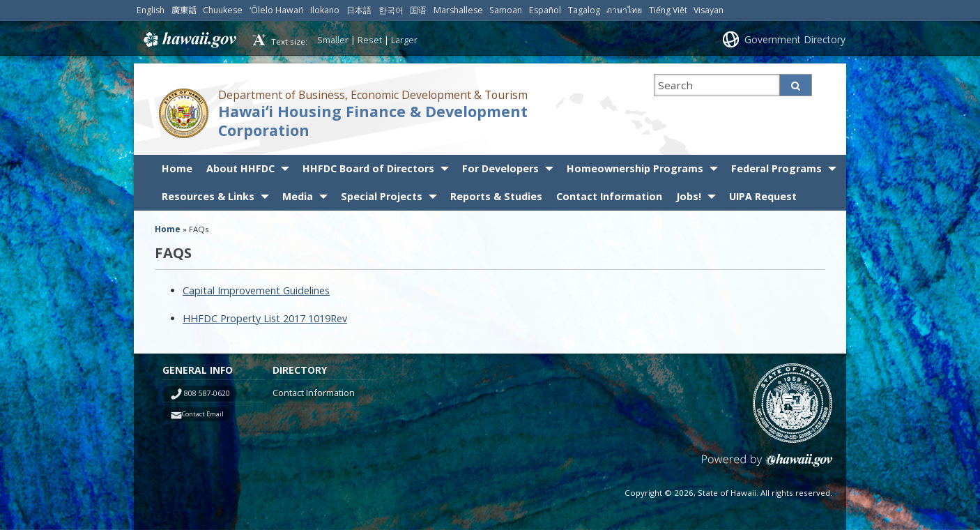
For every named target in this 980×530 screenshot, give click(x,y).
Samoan (506, 10)
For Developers (500, 168)
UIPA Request (763, 196)
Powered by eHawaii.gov (767, 465)
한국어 (391, 10)
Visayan (709, 10)
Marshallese (458, 10)
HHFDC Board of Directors (368, 168)
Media (298, 196)
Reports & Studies (496, 196)
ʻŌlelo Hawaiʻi (277, 10)
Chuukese (223, 10)
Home (177, 168)
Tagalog (584, 10)
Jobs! (689, 196)
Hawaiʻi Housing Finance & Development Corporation (373, 121)
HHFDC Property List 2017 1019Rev (265, 318)
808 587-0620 (207, 393)
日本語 (359, 10)
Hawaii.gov (189, 40)
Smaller (333, 40)
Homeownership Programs (635, 168)
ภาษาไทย (624, 10)
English (151, 10)
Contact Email (203, 414)
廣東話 (184, 10)
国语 (418, 10)
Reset (370, 40)
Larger (404, 40)
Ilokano (325, 10)
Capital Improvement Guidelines (256, 290)
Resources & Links (208, 196)
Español (545, 10)
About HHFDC (240, 168)
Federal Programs (776, 168)
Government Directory (795, 39)
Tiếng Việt (668, 10)
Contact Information (609, 196)
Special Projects (382, 196)
